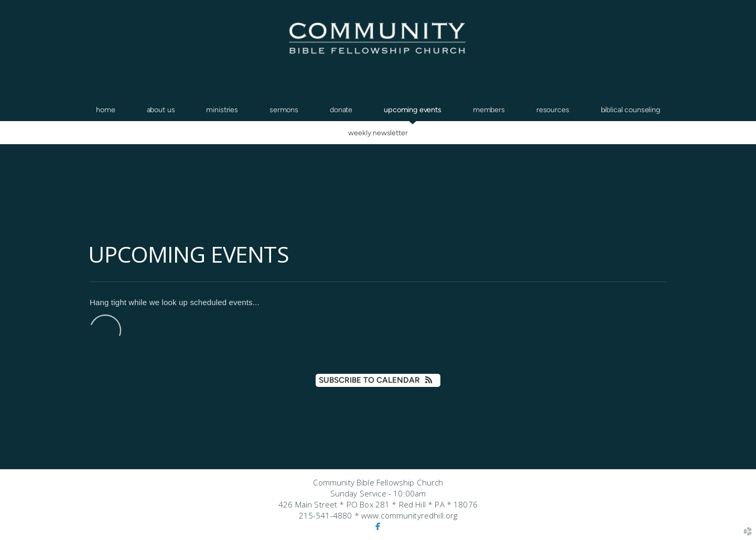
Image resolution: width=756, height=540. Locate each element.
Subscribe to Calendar (378, 380)
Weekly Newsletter (378, 133)
